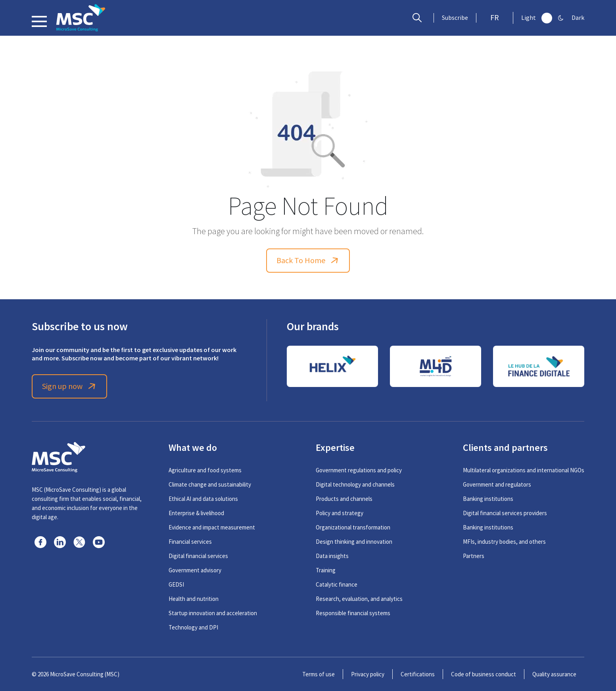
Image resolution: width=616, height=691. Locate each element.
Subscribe (455, 18)
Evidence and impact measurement (212, 527)
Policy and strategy (340, 513)
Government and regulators (497, 484)
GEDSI (176, 584)
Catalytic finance (337, 584)
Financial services (190, 542)
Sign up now (70, 386)
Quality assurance (554, 674)
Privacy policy (368, 674)
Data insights (332, 556)
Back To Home (308, 261)
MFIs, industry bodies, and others (504, 542)
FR (495, 18)
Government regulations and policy (359, 470)
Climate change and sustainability (210, 484)
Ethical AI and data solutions (203, 499)
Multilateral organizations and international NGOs (524, 470)
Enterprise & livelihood (196, 513)
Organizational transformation (353, 527)
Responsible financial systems (353, 613)
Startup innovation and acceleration (213, 613)
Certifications (418, 674)
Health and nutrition (194, 599)
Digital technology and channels (355, 484)
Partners (474, 556)
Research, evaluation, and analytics (359, 599)
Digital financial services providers (505, 513)
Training (326, 570)
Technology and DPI (193, 627)
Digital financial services (198, 556)
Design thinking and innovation (354, 542)
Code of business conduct (484, 674)
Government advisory (195, 570)
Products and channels (344, 499)
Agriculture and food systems (205, 470)
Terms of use (319, 674)
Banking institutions (488, 499)
